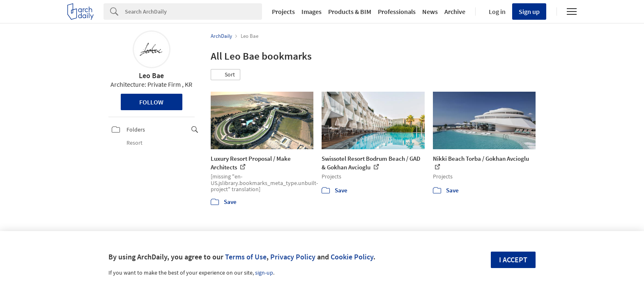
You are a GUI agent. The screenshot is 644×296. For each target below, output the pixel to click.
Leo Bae (151, 75)
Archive (455, 12)
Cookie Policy (352, 257)
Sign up (529, 12)
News (430, 12)
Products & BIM (350, 12)
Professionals (397, 12)
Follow (151, 102)
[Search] (193, 12)
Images (312, 12)
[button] (225, 75)
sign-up (264, 273)
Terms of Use (246, 257)
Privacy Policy (293, 257)
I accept (513, 260)
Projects (283, 12)
